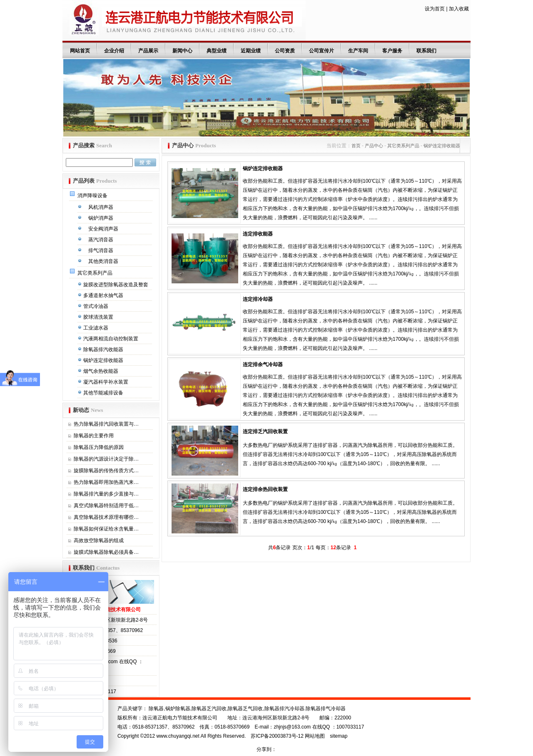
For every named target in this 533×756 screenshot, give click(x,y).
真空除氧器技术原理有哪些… (106, 517)
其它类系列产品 (96, 273)
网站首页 (80, 51)
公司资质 (285, 51)
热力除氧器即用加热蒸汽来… (106, 482)
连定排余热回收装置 (265, 489)
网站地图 (315, 736)
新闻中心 (182, 51)
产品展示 (148, 51)
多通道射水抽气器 (104, 295)
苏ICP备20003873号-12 (277, 736)
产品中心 (374, 146)
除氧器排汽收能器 (104, 349)
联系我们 (426, 51)
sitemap (339, 736)
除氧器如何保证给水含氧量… (106, 529)
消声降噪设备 (93, 196)
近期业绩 (251, 51)
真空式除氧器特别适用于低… (106, 506)
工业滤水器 (96, 328)
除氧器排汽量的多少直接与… (106, 494)
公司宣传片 (321, 51)
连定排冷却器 (258, 299)
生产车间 (358, 51)
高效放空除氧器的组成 (99, 540)
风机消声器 (101, 207)
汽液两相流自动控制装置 (111, 339)
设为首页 (435, 9)
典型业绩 (217, 51)
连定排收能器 (258, 234)
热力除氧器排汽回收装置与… (106, 424)
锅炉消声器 (101, 218)
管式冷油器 (96, 306)
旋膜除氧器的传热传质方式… (106, 471)
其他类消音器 (104, 261)
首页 (356, 146)
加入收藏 (459, 9)
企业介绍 (114, 51)
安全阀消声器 (104, 229)
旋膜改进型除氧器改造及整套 (116, 285)
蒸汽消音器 (101, 240)
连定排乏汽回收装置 (265, 431)
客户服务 (392, 51)
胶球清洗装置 (99, 317)
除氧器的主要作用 (94, 436)
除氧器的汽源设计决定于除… (106, 459)
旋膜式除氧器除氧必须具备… (106, 552)
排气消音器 (101, 250)
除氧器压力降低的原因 (99, 447)
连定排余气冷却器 (263, 364)
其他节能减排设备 (104, 393)
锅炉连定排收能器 (104, 360)
